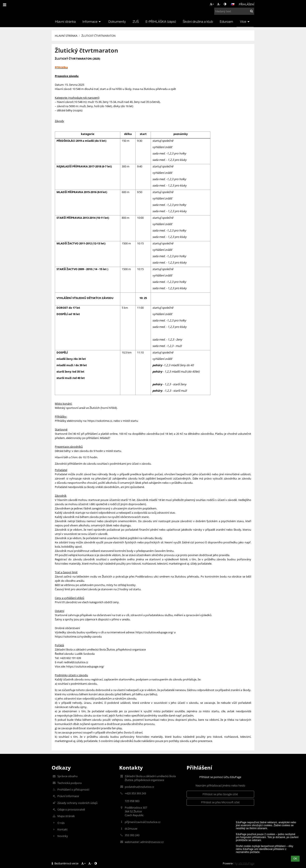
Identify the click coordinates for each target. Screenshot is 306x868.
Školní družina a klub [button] (198, 22)
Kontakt (62, 829)
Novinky (63, 836)
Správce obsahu (67, 776)
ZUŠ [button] (136, 22)
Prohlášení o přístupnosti (73, 789)
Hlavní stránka (66, 36)
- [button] (219, 4)
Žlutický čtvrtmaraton (98, 36)
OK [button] (295, 859)
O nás (61, 823)
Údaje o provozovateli (71, 809)
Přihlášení (247, 4)
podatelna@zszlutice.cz (139, 787)
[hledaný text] (234, 11)
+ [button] (212, 4)
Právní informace (68, 796)
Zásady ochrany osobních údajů (77, 803)
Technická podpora (69, 783)
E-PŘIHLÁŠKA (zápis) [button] (161, 22)
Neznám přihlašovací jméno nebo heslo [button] (220, 785)
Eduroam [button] (226, 22)
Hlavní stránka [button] (65, 22)
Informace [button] (92, 22)
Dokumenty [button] (117, 22)
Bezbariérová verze (65, 863)
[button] (233, 4)
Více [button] (245, 22)
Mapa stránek (66, 816)
